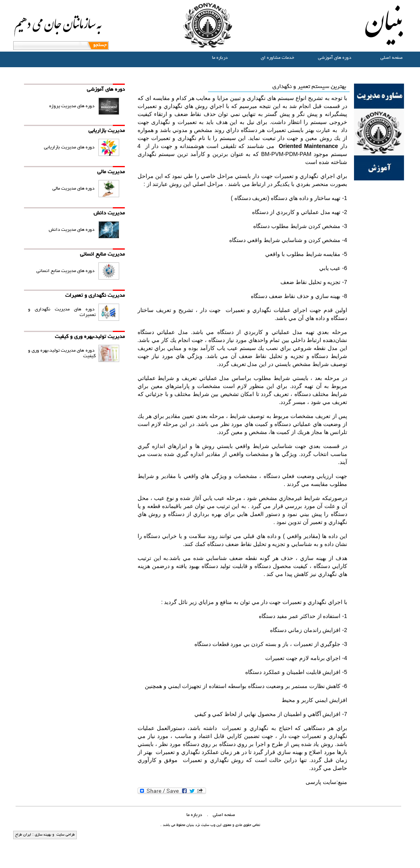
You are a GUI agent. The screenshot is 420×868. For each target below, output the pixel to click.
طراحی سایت (65, 835)
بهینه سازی (42, 835)
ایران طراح (23, 835)
